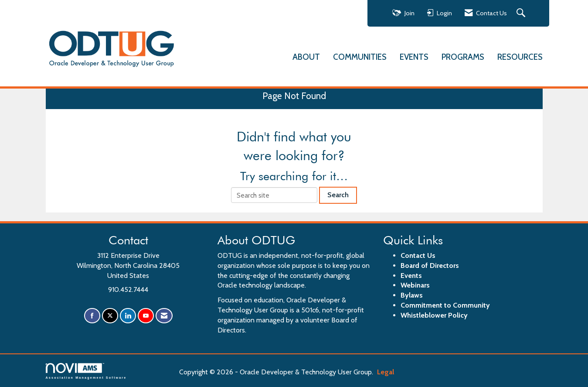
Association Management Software (86, 371)
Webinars (415, 285)
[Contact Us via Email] (164, 316)
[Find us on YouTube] (146, 316)
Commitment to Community (445, 305)
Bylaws (412, 295)
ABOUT (306, 57)
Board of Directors (430, 265)
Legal (386, 372)
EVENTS (414, 57)
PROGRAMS (463, 57)
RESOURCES (520, 57)
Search (338, 195)
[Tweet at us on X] (110, 316)
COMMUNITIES (360, 57)
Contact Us (418, 255)
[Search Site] (522, 13)
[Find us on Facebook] (92, 316)
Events (411, 276)
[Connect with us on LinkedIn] (128, 316)
